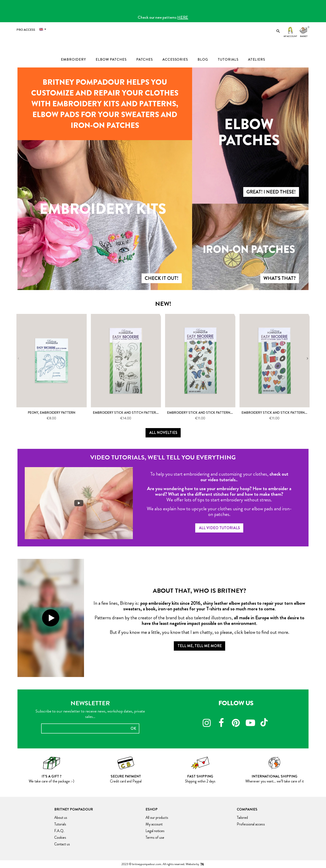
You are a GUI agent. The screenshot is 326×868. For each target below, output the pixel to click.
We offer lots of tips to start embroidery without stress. (219, 500)
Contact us (62, 844)
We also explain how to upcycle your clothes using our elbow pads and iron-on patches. (219, 511)
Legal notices (155, 831)
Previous (19, 359)
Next (307, 359)
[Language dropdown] (44, 29)
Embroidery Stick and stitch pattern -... (128, 413)
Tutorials (60, 824)
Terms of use (155, 837)
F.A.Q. (59, 831)
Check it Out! (162, 278)
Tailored (242, 818)
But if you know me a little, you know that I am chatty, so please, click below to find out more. (199, 632)
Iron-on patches (249, 249)
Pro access (26, 30)
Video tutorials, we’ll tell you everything (163, 457)
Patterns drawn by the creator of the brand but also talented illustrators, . (199, 620)
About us (61, 818)
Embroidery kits (103, 209)
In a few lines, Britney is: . (199, 606)
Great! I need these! (271, 192)
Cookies (60, 837)
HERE (183, 17)
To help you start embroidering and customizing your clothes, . (219, 477)
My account (290, 36)
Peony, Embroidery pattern (52, 413)
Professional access (251, 824)
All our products (157, 818)
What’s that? (280, 278)
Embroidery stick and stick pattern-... (201, 413)
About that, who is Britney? (199, 591)
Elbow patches (249, 132)
